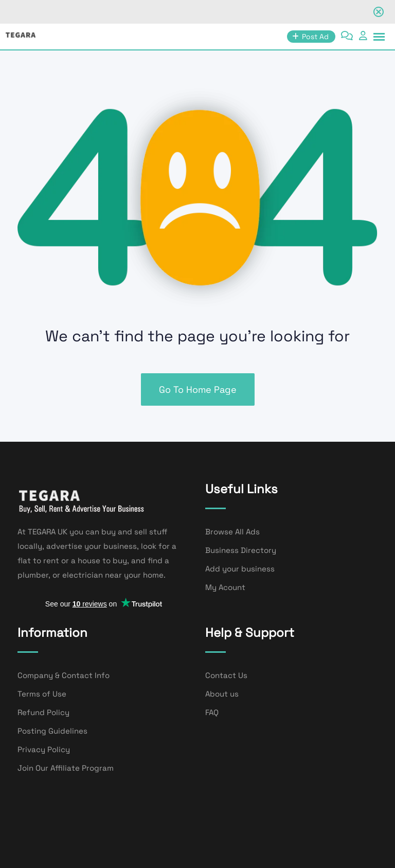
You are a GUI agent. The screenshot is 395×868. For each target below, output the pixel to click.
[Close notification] (379, 12)
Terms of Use (42, 694)
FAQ (212, 712)
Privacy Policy (44, 749)
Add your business (240, 569)
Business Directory (241, 550)
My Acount (225, 587)
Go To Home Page (198, 389)
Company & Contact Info (64, 675)
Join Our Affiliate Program (66, 768)
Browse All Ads (232, 532)
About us (222, 694)
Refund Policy (43, 712)
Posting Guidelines (52, 731)
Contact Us (226, 675)
